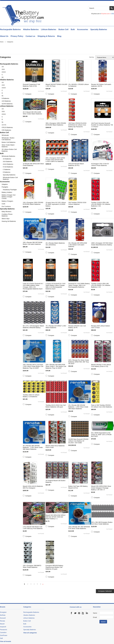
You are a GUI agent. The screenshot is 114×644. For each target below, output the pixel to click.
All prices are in (108, 14)
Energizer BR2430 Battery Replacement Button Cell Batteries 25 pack (54, 567)
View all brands (6, 641)
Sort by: (92, 57)
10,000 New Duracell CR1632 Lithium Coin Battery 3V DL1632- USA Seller (78, 441)
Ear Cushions (6, 206)
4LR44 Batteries (7, 104)
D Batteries (7, 172)
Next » (43, 584)
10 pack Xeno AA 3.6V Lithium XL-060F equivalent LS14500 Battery (56, 204)
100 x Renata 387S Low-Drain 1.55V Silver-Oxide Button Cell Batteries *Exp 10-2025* (33, 366)
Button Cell (63, 29)
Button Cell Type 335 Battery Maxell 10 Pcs (78, 487)
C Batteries (7, 169)
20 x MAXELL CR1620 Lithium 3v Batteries (79, 85)
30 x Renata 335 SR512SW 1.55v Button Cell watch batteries (78, 245)
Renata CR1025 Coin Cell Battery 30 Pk (77, 327)
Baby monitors (7, 212)
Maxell (2, 624)
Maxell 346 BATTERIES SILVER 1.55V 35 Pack (57, 85)
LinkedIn (87, 613)
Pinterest (79, 613)
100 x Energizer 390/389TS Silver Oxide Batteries (32, 566)
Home (2, 42)
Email (95, 617)
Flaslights (5, 187)
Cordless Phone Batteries (7, 215)
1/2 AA (4, 125)
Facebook (71, 613)
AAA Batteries (8, 161)
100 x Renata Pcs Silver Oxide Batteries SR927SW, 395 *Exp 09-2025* (79, 362)
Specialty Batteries (99, 29)
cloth (3, 204)
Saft (1, 638)
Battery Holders (7, 192)
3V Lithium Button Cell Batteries (9, 150)
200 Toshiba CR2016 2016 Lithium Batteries (77, 203)
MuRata (3, 615)
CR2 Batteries (6, 130)
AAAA (4, 72)
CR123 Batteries (7, 127)
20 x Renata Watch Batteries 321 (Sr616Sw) (55, 244)
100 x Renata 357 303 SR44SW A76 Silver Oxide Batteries (79, 528)
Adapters (5, 184)
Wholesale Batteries (8, 156)
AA (3, 67)
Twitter (75, 613)
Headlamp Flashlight (10, 190)
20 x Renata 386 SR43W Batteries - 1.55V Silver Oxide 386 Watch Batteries (78, 407)
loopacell (3, 627)
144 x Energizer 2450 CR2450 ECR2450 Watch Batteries (33, 203)
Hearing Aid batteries (9, 221)
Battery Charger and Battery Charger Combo (9, 197)
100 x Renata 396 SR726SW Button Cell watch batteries (33, 243)
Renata (3, 621)
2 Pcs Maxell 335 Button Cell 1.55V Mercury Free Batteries (33, 528)
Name (95, 613)
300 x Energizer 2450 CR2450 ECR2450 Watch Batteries (56, 124)
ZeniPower (4, 635)
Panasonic (4, 630)
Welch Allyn (6, 219)
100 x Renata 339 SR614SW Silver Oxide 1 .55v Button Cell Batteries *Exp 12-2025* (56, 366)
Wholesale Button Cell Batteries (10, 178)
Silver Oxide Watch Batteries (8, 146)
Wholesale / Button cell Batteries (8, 139)
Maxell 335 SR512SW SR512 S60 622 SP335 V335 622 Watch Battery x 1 (56, 517)
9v (3, 96)
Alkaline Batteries (31, 29)
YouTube (83, 613)
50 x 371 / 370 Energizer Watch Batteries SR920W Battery (33, 327)
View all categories (30, 633)
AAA (3, 69)
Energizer (3, 612)
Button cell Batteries (9, 142)
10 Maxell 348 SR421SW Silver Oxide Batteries (33, 165)
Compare (28, 94)
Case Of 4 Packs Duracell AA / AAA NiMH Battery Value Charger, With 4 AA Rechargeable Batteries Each (33, 286)
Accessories (83, 29)
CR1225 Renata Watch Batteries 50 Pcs (76, 165)
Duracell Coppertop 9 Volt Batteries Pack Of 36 (31, 85)
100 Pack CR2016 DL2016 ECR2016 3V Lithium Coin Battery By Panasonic (77, 125)
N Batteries (5, 98)
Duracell (3, 618)
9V (3, 77)
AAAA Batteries (8, 164)
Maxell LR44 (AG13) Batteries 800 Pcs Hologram (33, 487)
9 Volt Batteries (8, 167)
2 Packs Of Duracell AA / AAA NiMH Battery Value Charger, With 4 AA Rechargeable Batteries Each (56, 286)
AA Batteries (7, 159)
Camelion (3, 632)
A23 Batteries (6, 101)
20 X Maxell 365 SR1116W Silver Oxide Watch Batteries (32, 113)
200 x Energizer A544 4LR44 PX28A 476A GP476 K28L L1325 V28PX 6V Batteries (55, 160)
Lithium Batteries (49, 29)
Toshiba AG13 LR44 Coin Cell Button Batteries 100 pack (56, 406)
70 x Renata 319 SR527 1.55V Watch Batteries (56, 327)
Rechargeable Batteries (10, 29)
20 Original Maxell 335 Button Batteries (56, 481)
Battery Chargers (7, 201)
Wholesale (5, 135)
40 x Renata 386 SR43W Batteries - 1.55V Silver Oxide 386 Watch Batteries (33, 447)
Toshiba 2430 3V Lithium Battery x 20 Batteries (31, 396)
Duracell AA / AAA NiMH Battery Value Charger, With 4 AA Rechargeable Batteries (79, 285)
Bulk (73, 29)
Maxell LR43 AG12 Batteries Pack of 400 (55, 447)
